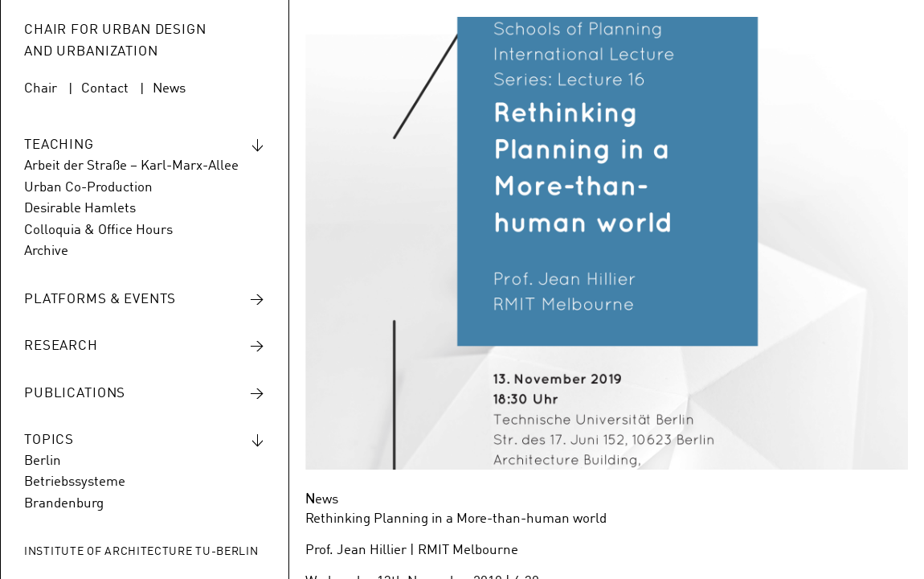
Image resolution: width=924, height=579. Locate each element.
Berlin (43, 461)
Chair (41, 89)
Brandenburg (64, 504)
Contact (105, 89)
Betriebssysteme (75, 482)
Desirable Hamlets (80, 209)
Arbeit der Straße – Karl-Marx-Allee (131, 166)
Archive (46, 251)
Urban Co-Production (88, 188)
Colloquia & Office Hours (98, 230)
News (169, 89)
